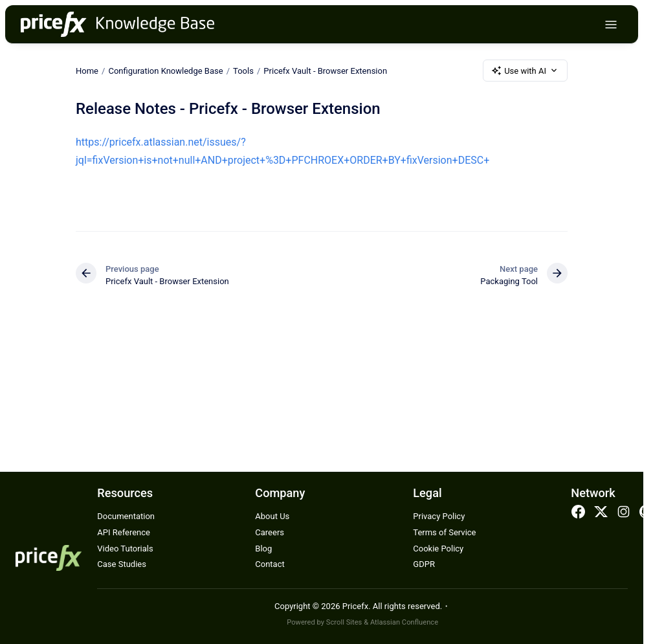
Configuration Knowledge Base (165, 70)
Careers (270, 532)
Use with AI (525, 71)
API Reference (124, 532)
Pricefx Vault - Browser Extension (325, 70)
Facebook (578, 512)
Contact (270, 564)
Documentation (126, 516)
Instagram (624, 512)
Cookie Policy (438, 549)
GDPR (424, 564)
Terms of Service (444, 532)
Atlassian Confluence (404, 622)
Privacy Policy (439, 516)
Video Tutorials (125, 549)
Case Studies (122, 564)
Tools (243, 70)
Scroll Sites (344, 622)
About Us (272, 516)
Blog (263, 549)
